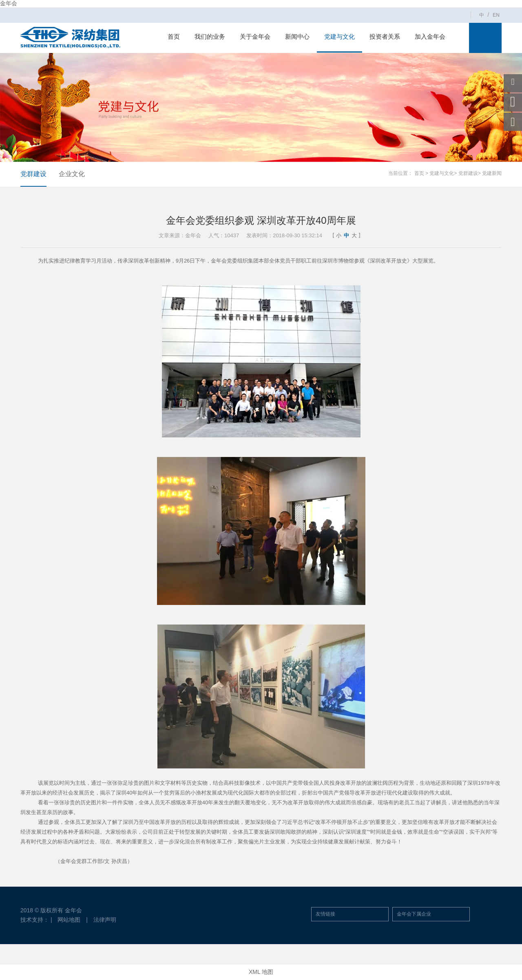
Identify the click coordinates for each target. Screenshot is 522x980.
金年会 (9, 3)
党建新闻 (492, 173)
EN (496, 15)
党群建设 (33, 174)
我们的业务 (210, 36)
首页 (174, 36)
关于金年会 (255, 36)
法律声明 (105, 920)
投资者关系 (385, 36)
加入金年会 (430, 36)
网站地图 (69, 920)
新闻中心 (297, 36)
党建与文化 (340, 36)
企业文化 (72, 174)
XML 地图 (261, 972)
